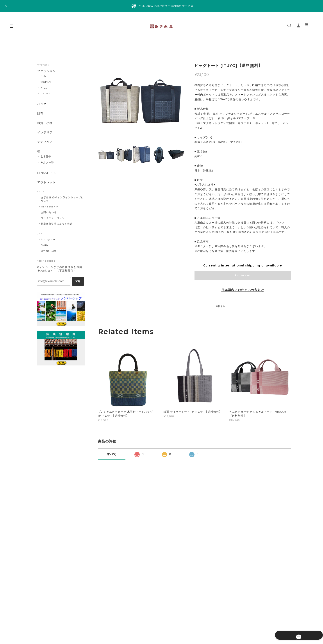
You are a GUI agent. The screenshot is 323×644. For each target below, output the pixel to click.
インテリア (45, 136)
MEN (43, 77)
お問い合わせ (49, 219)
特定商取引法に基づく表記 (57, 231)
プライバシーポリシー (54, 225)
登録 (78, 288)
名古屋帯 (46, 162)
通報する (220, 306)
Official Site (49, 258)
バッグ (42, 105)
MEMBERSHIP (50, 214)
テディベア (45, 146)
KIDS (44, 88)
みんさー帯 (47, 168)
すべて (112, 454)
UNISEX (45, 94)
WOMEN (46, 83)
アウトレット (46, 188)
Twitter (46, 252)
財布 (40, 115)
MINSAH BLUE (48, 178)
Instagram (48, 246)
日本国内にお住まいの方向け (243, 290)
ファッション (46, 71)
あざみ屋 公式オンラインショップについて (62, 206)
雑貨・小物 (45, 125)
